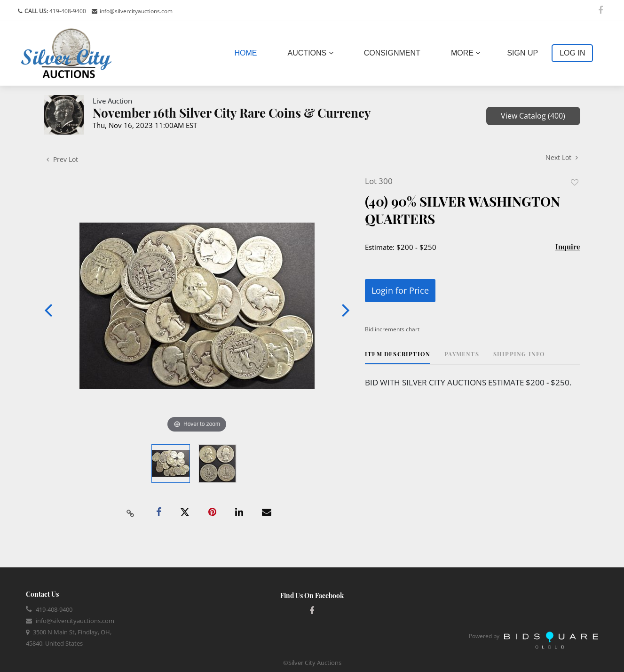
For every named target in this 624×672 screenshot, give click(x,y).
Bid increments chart (392, 329)
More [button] (466, 53)
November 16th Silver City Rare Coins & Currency (232, 113)
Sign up (522, 53)
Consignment (392, 53)
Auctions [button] (311, 53)
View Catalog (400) (533, 116)
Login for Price (400, 290)
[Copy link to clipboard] (130, 512)
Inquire (568, 247)
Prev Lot (62, 159)
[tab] (398, 357)
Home (248, 52)
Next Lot (562, 157)
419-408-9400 (67, 11)
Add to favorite (575, 182)
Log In (572, 53)
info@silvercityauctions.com (136, 11)
